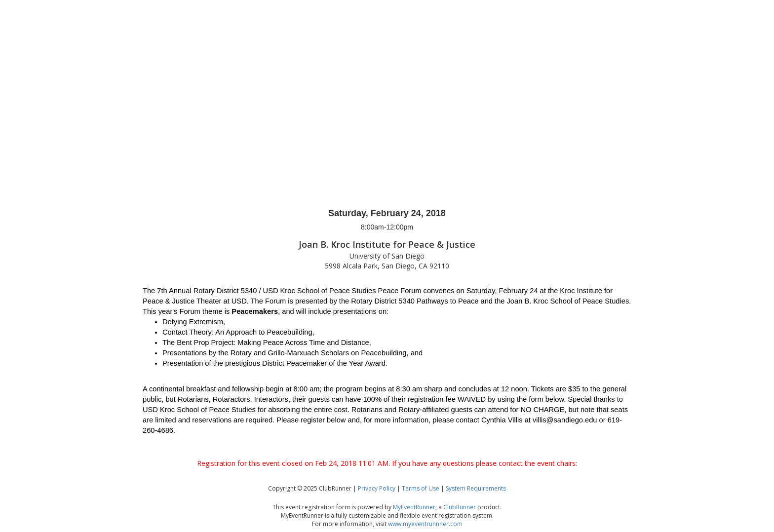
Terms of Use (421, 488)
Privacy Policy (377, 488)
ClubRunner (460, 507)
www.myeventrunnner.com (425, 524)
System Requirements (476, 488)
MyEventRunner (414, 507)
